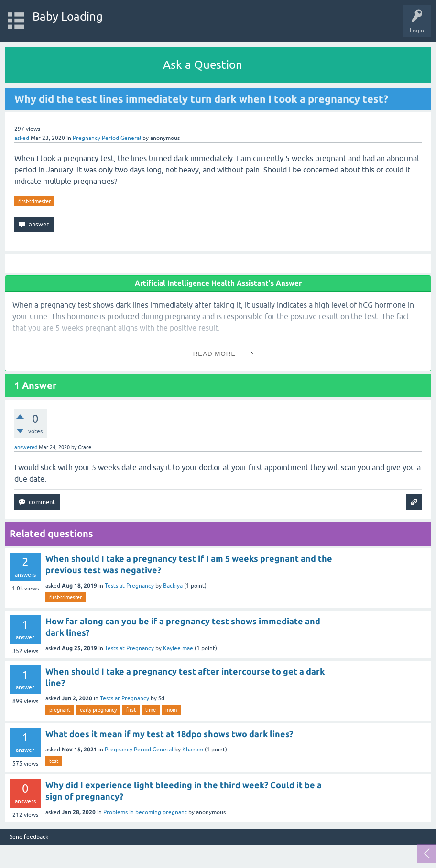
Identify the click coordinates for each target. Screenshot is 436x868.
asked (22, 138)
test (54, 761)
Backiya (173, 586)
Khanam (193, 750)
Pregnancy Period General (107, 138)
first (131, 710)
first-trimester (34, 201)
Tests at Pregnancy (129, 586)
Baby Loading (68, 16)
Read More (215, 354)
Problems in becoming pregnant (145, 812)
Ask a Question (203, 65)
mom (171, 710)
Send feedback (29, 837)
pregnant (60, 710)
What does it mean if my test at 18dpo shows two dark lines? (169, 734)
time (151, 710)
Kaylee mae (178, 648)
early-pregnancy (98, 710)
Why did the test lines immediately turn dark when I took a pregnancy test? (201, 99)
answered (26, 447)
